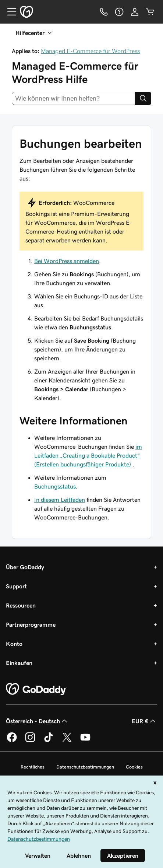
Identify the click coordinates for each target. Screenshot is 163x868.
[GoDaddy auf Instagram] (30, 741)
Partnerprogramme (31, 624)
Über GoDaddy (25, 567)
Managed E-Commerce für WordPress (90, 51)
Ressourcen (21, 605)
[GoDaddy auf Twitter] (67, 741)
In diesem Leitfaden (60, 500)
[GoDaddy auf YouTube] (85, 741)
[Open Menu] (9, 12)
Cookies (134, 767)
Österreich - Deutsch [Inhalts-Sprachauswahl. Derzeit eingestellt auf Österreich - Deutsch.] (37, 721)
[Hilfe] (119, 12)
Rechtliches (33, 767)
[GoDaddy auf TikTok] (49, 741)
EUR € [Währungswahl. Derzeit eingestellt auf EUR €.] (144, 721)
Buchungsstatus (55, 486)
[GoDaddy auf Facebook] (12, 741)
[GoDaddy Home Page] (36, 689)
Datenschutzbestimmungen (85, 767)
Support (16, 586)
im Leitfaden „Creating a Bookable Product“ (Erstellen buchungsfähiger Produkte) (88, 455)
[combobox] (73, 98)
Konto (14, 644)
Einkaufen (19, 663)
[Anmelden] (135, 12)
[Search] (143, 98)
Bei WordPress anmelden (67, 261)
